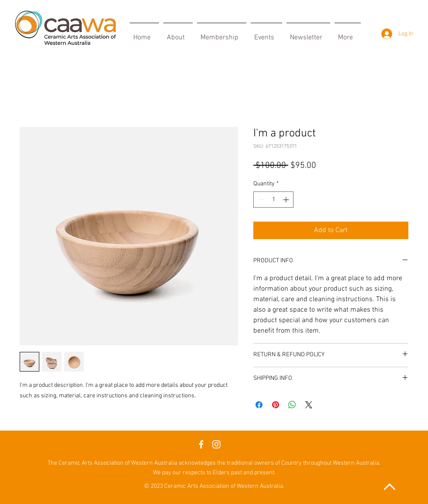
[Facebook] (201, 444)
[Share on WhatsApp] (292, 405)
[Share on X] (309, 405)
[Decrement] (260, 200)
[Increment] (287, 200)
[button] (222, 34)
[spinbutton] (273, 200)
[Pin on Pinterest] (276, 405)
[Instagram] (216, 444)
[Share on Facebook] (259, 405)
